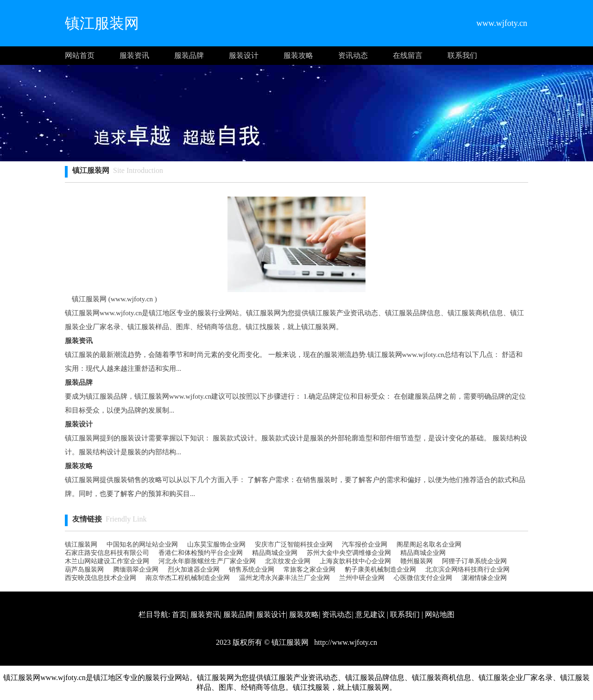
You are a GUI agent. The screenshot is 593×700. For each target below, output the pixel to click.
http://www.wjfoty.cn (345, 642)
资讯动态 (353, 55)
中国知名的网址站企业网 (142, 544)
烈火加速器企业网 (194, 570)
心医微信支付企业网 (423, 578)
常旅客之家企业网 (309, 570)
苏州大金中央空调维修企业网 (349, 553)
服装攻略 (298, 55)
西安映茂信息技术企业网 (101, 578)
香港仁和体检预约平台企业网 (201, 553)
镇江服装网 (81, 544)
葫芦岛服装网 (84, 570)
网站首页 (80, 55)
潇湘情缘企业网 (484, 578)
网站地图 (440, 614)
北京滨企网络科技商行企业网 (467, 570)
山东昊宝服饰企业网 (216, 544)
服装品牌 (189, 55)
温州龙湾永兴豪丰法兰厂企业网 (284, 578)
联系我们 (462, 55)
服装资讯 (134, 55)
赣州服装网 (416, 561)
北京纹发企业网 (288, 561)
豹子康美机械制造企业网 (380, 570)
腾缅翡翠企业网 (136, 570)
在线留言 (408, 55)
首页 (179, 614)
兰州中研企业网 (362, 578)
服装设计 (244, 55)
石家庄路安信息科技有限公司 (107, 553)
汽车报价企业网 (365, 544)
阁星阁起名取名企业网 (429, 544)
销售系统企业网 (252, 570)
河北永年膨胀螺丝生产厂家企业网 (207, 561)
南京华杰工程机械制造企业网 (188, 578)
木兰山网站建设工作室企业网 (107, 561)
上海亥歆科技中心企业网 (355, 561)
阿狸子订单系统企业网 (474, 561)
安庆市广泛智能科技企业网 (294, 544)
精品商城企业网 (275, 553)
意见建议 (370, 614)
